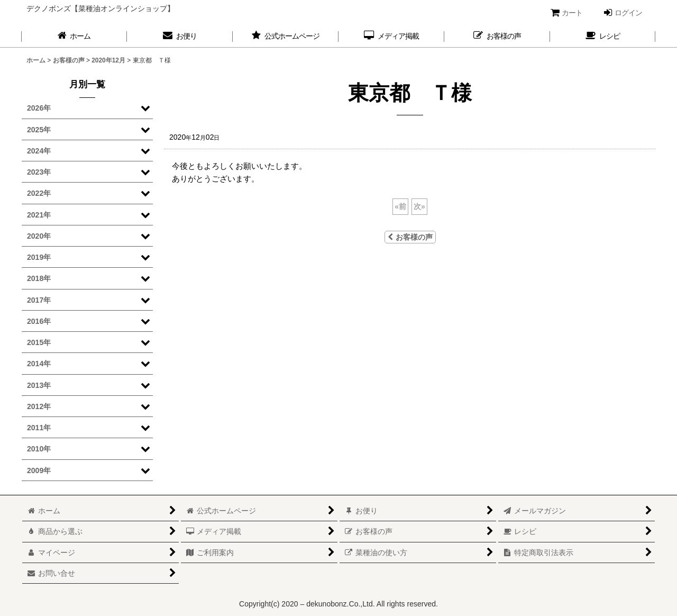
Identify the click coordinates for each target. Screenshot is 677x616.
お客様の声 (410, 237)
